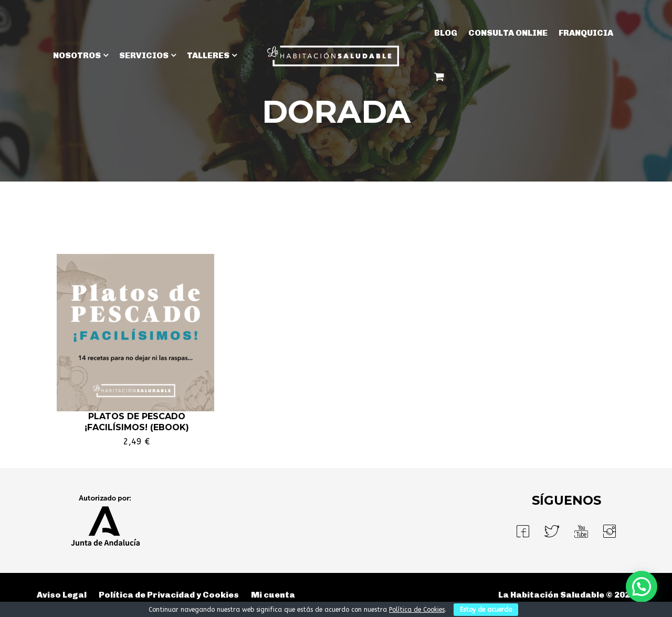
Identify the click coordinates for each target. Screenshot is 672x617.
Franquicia (586, 33)
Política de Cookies (417, 610)
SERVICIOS (144, 55)
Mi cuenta (273, 595)
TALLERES (208, 55)
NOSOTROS (77, 55)
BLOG (446, 33)
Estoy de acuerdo (486, 610)
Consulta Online (508, 33)
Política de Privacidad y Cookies (169, 595)
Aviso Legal (62, 595)
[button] (642, 587)
